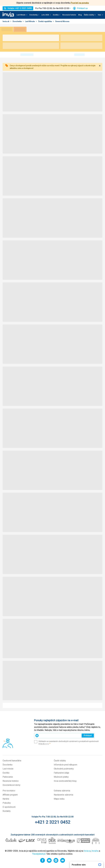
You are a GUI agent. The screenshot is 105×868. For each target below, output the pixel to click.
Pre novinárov (9, 791)
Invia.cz (87, 851)
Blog (80, 15)
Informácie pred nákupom (65, 765)
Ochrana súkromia (62, 791)
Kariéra (6, 799)
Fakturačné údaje (61, 773)
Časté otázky (60, 761)
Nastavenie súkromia (63, 795)
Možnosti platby (61, 777)
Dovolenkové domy (11, 785)
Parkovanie (8, 777)
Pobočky (7, 803)
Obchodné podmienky (64, 769)
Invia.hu (95, 851)
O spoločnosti (9, 807)
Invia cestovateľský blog (65, 781)
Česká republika (45, 21)
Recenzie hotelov (69, 15)
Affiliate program (10, 795)
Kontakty (7, 811)
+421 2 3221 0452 (53, 822)
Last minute (8, 769)
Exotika (6, 773)
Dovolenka (17, 21)
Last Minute (30, 21)
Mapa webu (59, 799)
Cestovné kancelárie (12, 761)
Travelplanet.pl (39, 854)
